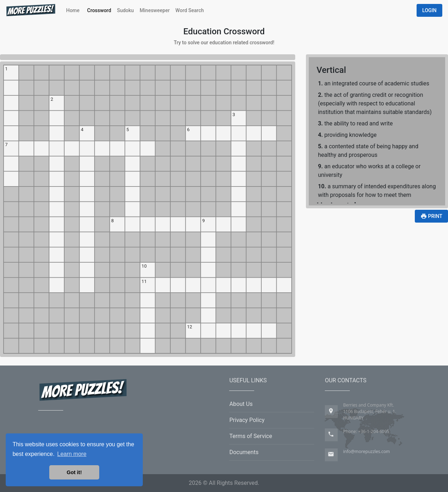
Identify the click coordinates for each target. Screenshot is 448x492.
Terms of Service (251, 436)
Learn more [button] (72, 454)
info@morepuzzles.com (366, 451)
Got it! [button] (74, 472)
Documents (244, 452)
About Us (241, 404)
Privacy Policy (247, 420)
